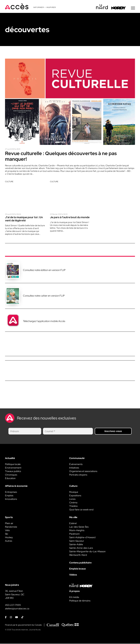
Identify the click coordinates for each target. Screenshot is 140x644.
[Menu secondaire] (133, 8)
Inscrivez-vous (113, 432)
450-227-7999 (13, 605)
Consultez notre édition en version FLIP (44, 271)
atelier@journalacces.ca (17, 609)
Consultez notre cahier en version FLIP (44, 296)
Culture (9, 182)
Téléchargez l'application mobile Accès (44, 322)
